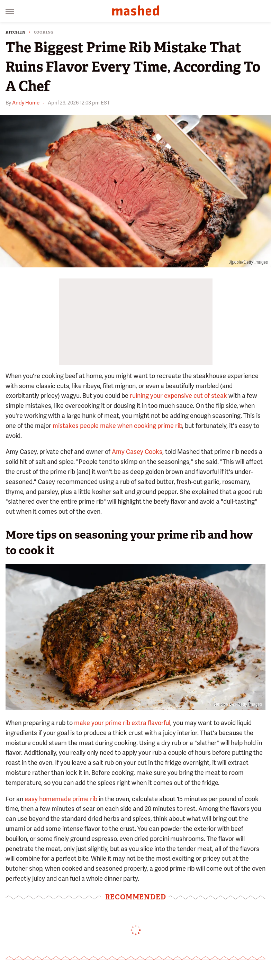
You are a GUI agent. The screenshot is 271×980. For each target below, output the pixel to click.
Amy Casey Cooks (137, 452)
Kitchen (16, 32)
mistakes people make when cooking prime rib (117, 426)
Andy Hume (26, 103)
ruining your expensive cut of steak (178, 396)
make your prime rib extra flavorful (122, 723)
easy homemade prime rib (61, 799)
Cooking (44, 32)
